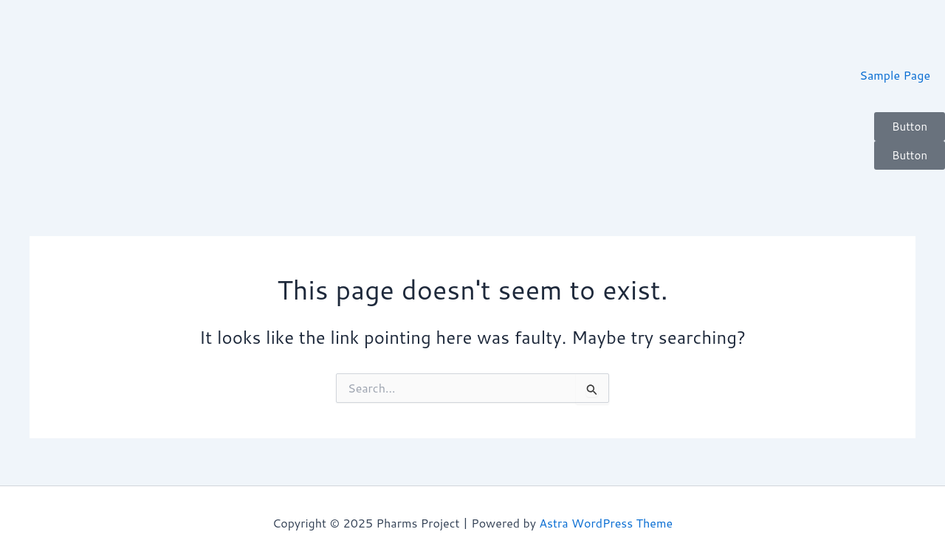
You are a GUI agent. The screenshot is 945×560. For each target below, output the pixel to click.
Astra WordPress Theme (606, 523)
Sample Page (895, 75)
